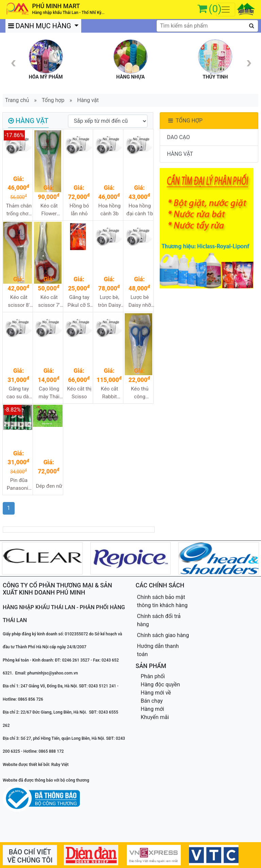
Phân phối (153, 676)
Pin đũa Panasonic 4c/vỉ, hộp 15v (19, 485)
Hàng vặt (88, 100)
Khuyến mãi (155, 717)
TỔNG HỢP (185, 121)
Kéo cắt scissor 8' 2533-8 (19, 302)
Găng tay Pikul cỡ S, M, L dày (79, 302)
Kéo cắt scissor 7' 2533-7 (49, 302)
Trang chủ (17, 100)
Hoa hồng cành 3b (109, 210)
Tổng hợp (53, 100)
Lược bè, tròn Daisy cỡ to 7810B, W (109, 302)
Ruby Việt (60, 765)
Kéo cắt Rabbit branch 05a (109, 393)
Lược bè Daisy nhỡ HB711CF (140, 302)
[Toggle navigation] (226, 10)
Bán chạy (152, 701)
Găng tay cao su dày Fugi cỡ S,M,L (19, 393)
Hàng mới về (156, 693)
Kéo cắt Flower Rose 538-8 (49, 210)
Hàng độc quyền (160, 685)
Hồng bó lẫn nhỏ (79, 210)
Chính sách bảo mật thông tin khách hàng (162, 601)
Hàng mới (152, 709)
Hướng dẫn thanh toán (158, 650)
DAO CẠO (178, 137)
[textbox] (207, 26)
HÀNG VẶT (180, 154)
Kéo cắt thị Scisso (79, 393)
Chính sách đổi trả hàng (159, 620)
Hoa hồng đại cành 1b (140, 210)
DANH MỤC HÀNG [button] (40, 26)
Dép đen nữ (49, 486)
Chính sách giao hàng (163, 635)
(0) (215, 9)
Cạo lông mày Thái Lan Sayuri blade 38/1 (49, 393)
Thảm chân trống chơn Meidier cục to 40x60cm (19, 210)
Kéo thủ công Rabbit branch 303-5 (140, 393)
